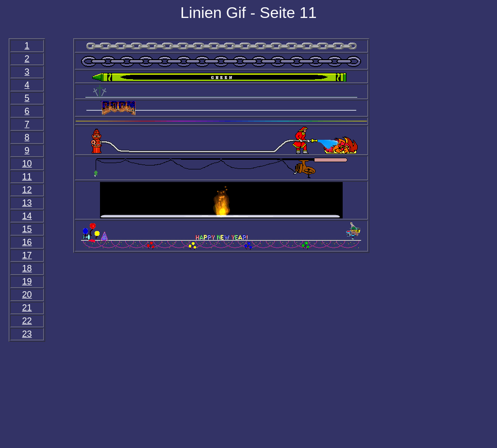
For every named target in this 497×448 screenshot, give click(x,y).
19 (27, 282)
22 (27, 321)
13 (27, 203)
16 (27, 242)
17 (27, 255)
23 (27, 334)
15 (27, 229)
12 (27, 190)
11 (27, 177)
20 (27, 295)
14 (27, 216)
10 (27, 164)
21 (27, 308)
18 (27, 268)
